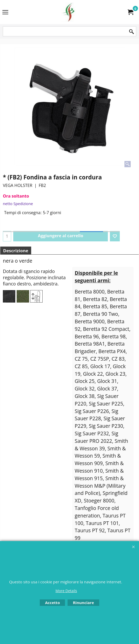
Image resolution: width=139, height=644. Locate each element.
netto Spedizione (18, 204)
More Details (66, 591)
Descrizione (16, 251)
